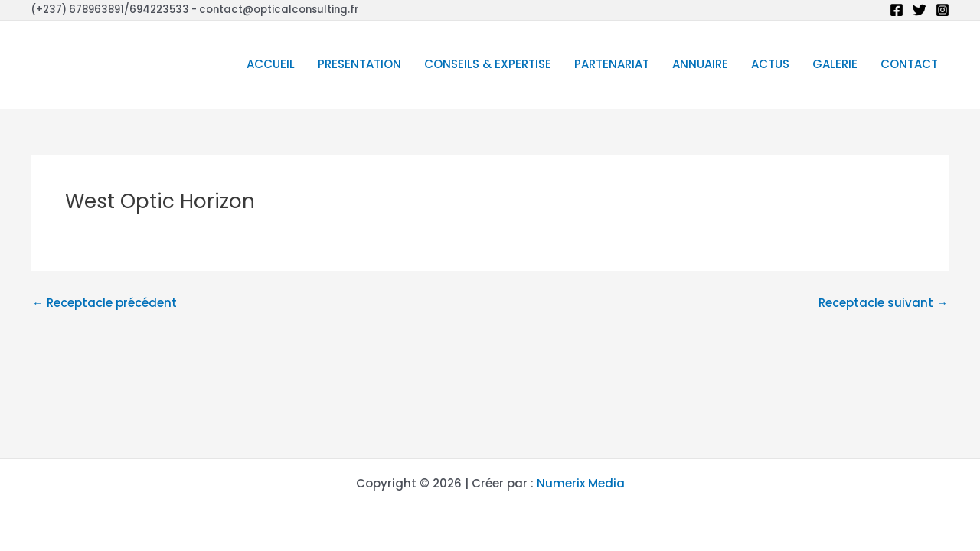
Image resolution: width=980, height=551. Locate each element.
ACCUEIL (271, 64)
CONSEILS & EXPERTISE (488, 64)
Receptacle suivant (883, 303)
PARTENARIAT (612, 64)
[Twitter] (920, 10)
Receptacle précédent (105, 303)
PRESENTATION (359, 64)
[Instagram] (942, 10)
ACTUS (770, 64)
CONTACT (909, 64)
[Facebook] (897, 10)
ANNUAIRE (700, 64)
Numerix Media (581, 483)
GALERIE (835, 64)
